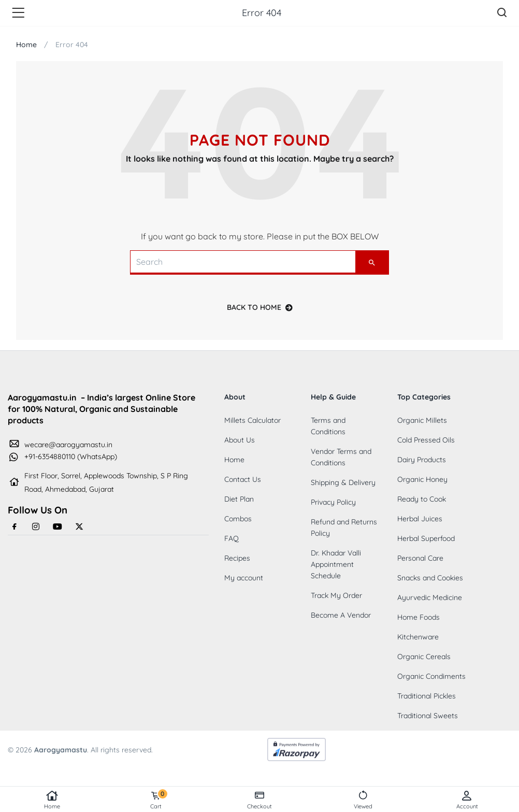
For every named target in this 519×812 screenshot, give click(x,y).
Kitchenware (418, 637)
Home (52, 800)
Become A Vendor (341, 615)
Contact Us (243, 479)
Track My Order (336, 595)
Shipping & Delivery (343, 482)
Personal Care (420, 558)
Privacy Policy (333, 502)
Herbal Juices (420, 519)
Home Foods (419, 617)
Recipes (237, 558)
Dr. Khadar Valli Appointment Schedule (336, 564)
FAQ (232, 538)
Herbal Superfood (426, 538)
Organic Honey (422, 479)
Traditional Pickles (427, 696)
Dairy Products (422, 460)
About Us (240, 440)
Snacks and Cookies (430, 578)
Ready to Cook (422, 499)
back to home (260, 307)
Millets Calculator (253, 420)
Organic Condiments (431, 676)
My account (244, 578)
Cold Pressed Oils (426, 440)
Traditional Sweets (428, 716)
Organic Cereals (424, 657)
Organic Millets (422, 420)
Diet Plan (239, 499)
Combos (238, 519)
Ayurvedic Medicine (430, 597)
